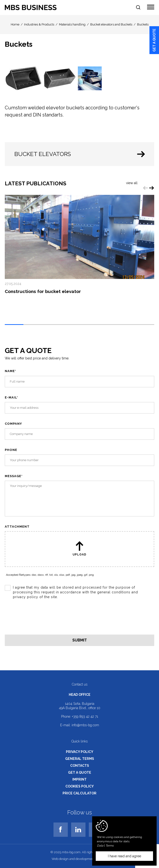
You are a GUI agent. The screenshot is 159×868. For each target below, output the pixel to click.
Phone (11, 450)
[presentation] (41, 619)
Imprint (79, 779)
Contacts (80, 766)
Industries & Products (39, 24)
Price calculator (79, 793)
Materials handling (72, 24)
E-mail (11, 397)
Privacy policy (80, 752)
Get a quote (154, 40)
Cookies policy (80, 786)
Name (11, 371)
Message (14, 476)
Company (13, 424)
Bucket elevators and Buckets (111, 24)
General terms (80, 759)
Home (15, 24)
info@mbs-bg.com (85, 725)
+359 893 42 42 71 (85, 717)
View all (132, 183)
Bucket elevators (81, 154)
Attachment (17, 527)
